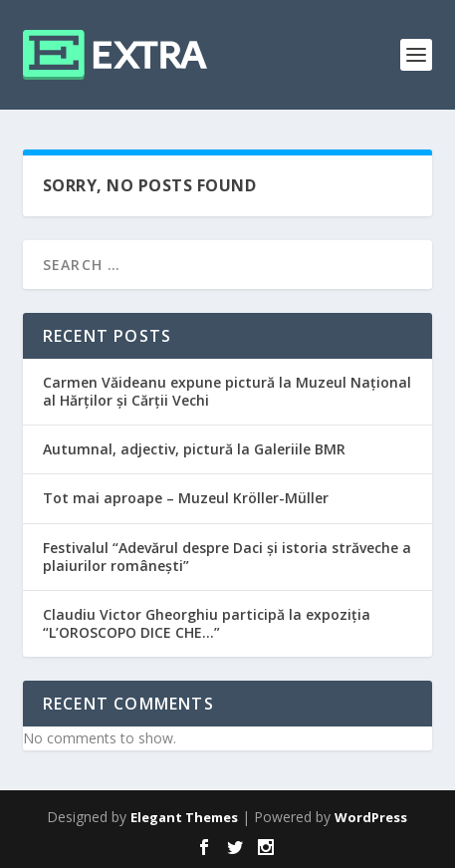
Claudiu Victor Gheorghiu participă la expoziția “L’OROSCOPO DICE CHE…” (207, 623)
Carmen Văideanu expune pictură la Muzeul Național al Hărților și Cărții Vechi (227, 391)
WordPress (371, 817)
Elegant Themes (184, 817)
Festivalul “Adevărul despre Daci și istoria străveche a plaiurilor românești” (227, 557)
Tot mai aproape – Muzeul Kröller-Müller (186, 498)
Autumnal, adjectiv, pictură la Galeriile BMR (194, 449)
